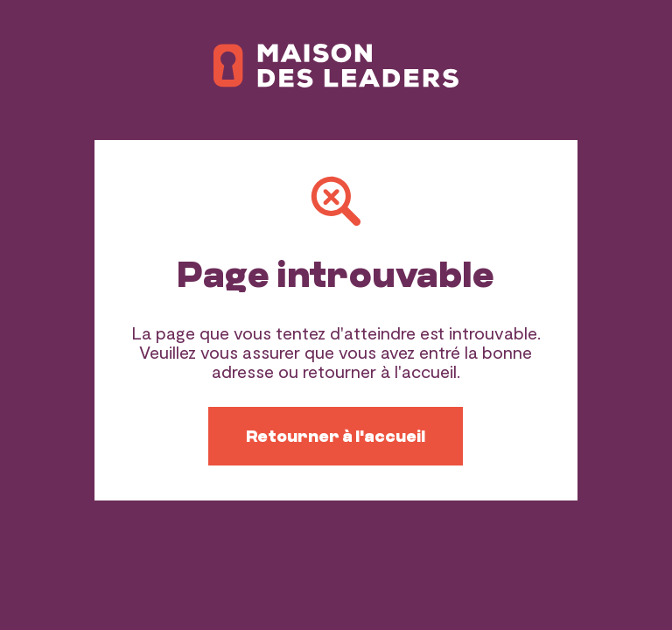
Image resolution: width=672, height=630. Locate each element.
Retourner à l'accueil (336, 436)
